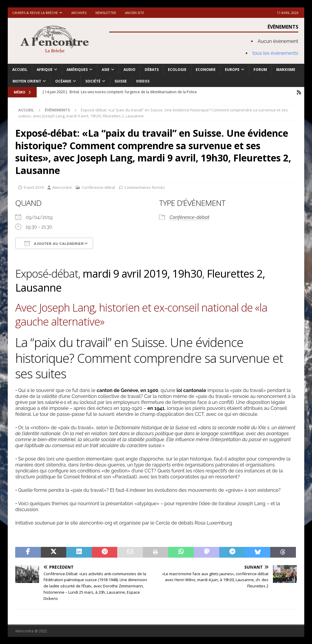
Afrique (45, 70)
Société (93, 81)
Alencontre (62, 187)
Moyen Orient (27, 81)
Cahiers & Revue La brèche (35, 13)
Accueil (20, 70)
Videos (143, 81)
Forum (260, 70)
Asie (106, 70)
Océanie (63, 81)
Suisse (121, 81)
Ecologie (177, 70)
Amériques (77, 70)
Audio (129, 70)
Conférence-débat (98, 187)
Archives (79, 13)
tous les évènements (275, 53)
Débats (152, 70)
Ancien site (135, 13)
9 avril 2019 (34, 187)
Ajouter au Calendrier (54, 243)
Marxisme (286, 70)
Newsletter (106, 13)
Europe (232, 70)
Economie (206, 70)
